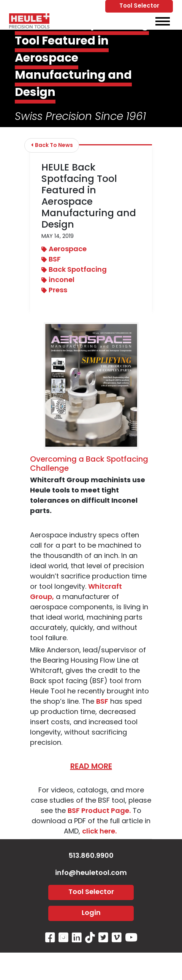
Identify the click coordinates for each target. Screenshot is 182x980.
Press (54, 291)
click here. (100, 832)
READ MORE (91, 767)
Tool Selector (139, 6)
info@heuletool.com (91, 873)
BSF (51, 260)
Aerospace (64, 249)
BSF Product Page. (99, 811)
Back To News (52, 145)
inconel (58, 280)
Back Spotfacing (74, 270)
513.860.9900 (91, 856)
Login (91, 913)
